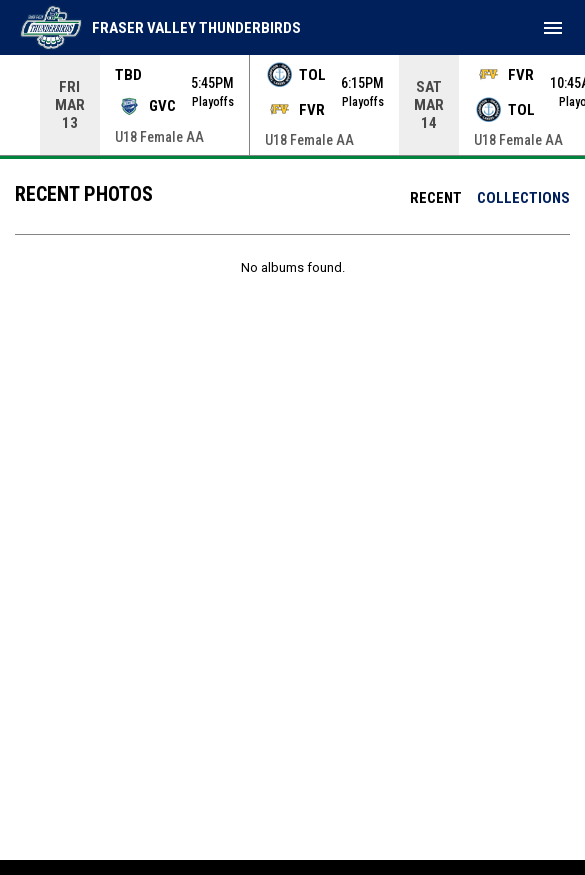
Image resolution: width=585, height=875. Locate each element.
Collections (523, 198)
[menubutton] (553, 28)
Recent (436, 198)
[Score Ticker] (292, 105)
